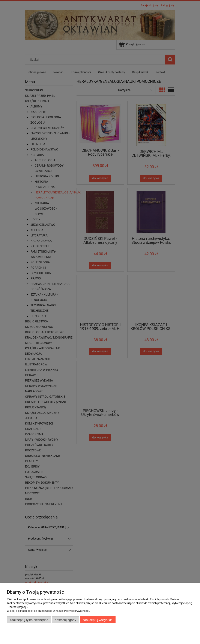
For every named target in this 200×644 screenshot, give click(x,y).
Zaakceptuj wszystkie (98, 620)
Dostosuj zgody (65, 620)
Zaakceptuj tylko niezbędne (29, 620)
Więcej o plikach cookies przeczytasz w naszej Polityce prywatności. (48, 611)
